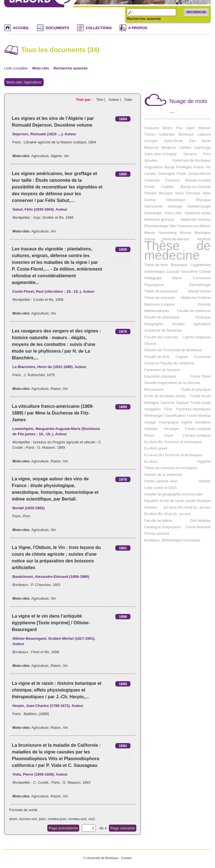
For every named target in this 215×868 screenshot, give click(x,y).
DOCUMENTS (57, 28)
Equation (151, 501)
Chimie (205, 272)
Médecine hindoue (196, 298)
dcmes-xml (28, 819)
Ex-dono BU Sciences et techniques (173, 455)
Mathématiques (157, 311)
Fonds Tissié (201, 376)
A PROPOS (138, 28)
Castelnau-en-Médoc (194, 226)
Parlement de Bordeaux (192, 160)
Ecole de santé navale (178, 501)
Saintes (185, 147)
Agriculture (40, 156)
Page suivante (122, 828)
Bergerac (169, 147)
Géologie (175, 206)
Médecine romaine (196, 219)
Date (128, 100)
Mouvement (154, 389)
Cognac (182, 357)
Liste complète (16, 68)
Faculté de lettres (158, 521)
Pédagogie (153, 278)
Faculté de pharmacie (162, 317)
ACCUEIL (21, 28)
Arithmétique (154, 272)
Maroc (177, 278)
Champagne (169, 422)
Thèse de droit (156, 265)
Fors (207, 154)
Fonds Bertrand (198, 527)
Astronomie (153, 206)
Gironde (204, 304)
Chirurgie (193, 193)
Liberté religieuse (197, 337)
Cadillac (167, 187)
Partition (151, 507)
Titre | (101, 100)
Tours (179, 193)
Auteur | (115, 100)
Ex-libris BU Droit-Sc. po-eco (167, 514)
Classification (175, 416)
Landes (150, 174)
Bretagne (152, 403)
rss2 (92, 819)
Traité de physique (196, 389)
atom (13, 819)
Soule (206, 141)
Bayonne (151, 147)
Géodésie (203, 422)
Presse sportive (157, 533)
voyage (150, 422)
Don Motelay (201, 521)
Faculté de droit (157, 357)
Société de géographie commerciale (173, 494)
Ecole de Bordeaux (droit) (165, 396)
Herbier (205, 481)
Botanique (179, 265)
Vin (66, 156)
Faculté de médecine (194, 311)
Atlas (207, 193)
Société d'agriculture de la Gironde (172, 383)
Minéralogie (154, 416)
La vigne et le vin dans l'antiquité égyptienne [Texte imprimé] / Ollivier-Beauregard (51, 623)
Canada (173, 272)
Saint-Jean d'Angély (160, 154)
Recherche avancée (144, 19)
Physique (203, 200)
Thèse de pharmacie (161, 291)
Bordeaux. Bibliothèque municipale (172, 540)
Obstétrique (176, 200)
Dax (192, 141)
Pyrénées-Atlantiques (193, 409)
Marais (150, 233)
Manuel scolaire (198, 180)
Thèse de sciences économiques (171, 468)
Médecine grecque (159, 219)
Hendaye (171, 429)
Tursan (150, 134)
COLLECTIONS (99, 28)
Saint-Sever (174, 141)
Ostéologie (153, 213)
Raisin (56, 389)
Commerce (202, 278)
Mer (173, 226)
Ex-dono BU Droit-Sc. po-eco (187, 507)
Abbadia (151, 429)
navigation (152, 409)
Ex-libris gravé (156, 448)
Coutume (152, 128)
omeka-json (57, 819)
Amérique (203, 317)
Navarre (190, 154)
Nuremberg (168, 233)
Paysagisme (154, 285)
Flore (169, 409)
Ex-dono (151, 461)
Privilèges (184, 167)
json (42, 819)
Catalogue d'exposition (163, 527)
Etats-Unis (173, 213)
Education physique (160, 376)
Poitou (199, 167)
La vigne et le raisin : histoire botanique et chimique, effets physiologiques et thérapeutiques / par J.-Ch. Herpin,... (57, 690)
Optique (183, 403)
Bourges (166, 193)
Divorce (150, 344)
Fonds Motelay (199, 416)
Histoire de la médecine (163, 475)
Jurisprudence (199, 174)
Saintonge (203, 147)
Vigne (169, 435)
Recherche (196, 12)
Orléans (151, 193)
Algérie (56, 156)
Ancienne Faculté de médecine (169, 363)
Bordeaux (186, 134)
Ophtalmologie (199, 206)
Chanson (172, 180)
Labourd (204, 134)
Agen (191, 128)
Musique (204, 501)
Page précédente (63, 828)
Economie (203, 357)
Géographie (154, 324)
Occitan (178, 324)
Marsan (205, 128)
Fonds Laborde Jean (161, 481)
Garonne (168, 403)
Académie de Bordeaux (163, 330)
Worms (185, 233)
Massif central (199, 291)
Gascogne (166, 174)
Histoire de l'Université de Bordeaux (173, 350)
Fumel (149, 187)
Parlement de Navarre (162, 370)
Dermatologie (200, 285)
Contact (126, 858)
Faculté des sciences (161, 337)
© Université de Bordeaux (101, 858)
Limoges (151, 141)
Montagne (203, 233)
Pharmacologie (156, 226)
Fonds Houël (200, 396)
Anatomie (152, 180)
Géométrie (189, 272)
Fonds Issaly (201, 403)
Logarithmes (201, 265)
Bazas (169, 167)
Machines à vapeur (160, 304)
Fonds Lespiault (198, 429)
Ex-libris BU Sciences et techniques (173, 442)
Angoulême (153, 167)
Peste (181, 174)
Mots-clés (41, 68)
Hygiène (204, 461)
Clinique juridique (197, 435)
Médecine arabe (198, 213)
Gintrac (150, 200)
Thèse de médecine (177, 251)
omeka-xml (78, 819)
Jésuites (151, 160)
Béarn (168, 128)
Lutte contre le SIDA (160, 488)
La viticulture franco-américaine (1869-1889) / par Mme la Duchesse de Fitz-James (53, 413)
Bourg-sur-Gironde (196, 187)
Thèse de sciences (159, 298)
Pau (179, 128)
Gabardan (167, 134)
